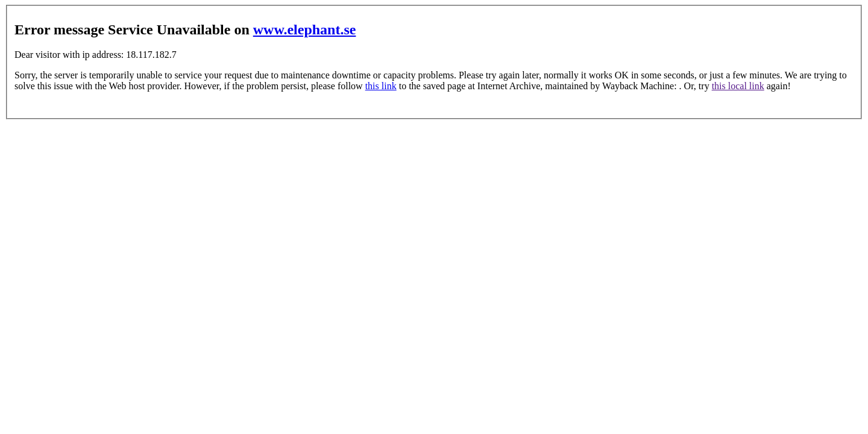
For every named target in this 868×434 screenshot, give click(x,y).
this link (381, 86)
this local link (738, 86)
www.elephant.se (305, 30)
